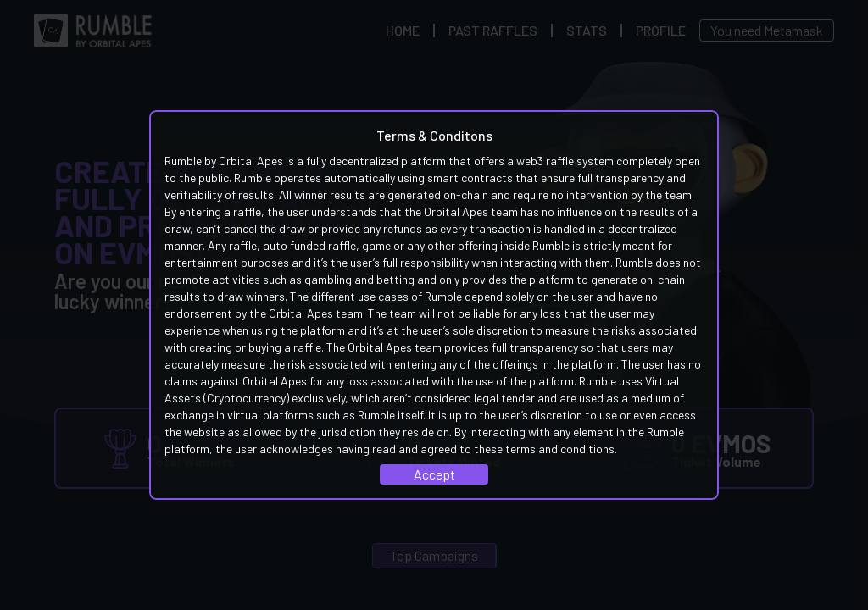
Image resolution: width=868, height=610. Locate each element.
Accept (434, 474)
